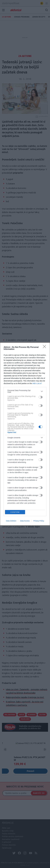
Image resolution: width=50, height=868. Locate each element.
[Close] (45, 347)
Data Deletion (11, 521)
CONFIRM (15, 512)
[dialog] (25, 434)
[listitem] (25, 391)
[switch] (41, 397)
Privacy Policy (39, 521)
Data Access (25, 521)
